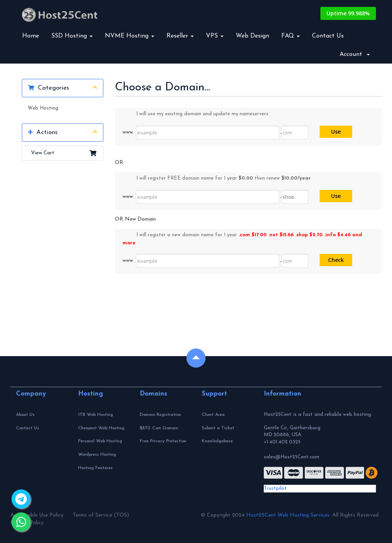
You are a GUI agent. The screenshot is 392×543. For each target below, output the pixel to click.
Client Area (213, 415)
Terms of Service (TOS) (101, 515)
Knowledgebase (217, 441)
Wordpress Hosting (97, 455)
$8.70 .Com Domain (159, 428)
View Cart (63, 153)
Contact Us (328, 36)
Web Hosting (43, 108)
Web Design (252, 36)
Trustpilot (275, 488)
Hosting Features (95, 468)
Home (31, 36)
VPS (215, 36)
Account (355, 54)
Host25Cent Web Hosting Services (288, 515)
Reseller (180, 36)
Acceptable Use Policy (37, 515)
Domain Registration (160, 415)
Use (336, 132)
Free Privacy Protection (163, 441)
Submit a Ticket (218, 428)
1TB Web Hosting (96, 415)
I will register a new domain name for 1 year (242, 238)
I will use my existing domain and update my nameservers (195, 114)
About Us (25, 415)
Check (336, 260)
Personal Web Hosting (100, 441)
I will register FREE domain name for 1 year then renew (217, 179)
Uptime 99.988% (348, 13)
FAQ (291, 36)
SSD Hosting (72, 36)
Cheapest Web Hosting (101, 428)
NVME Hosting (130, 36)
